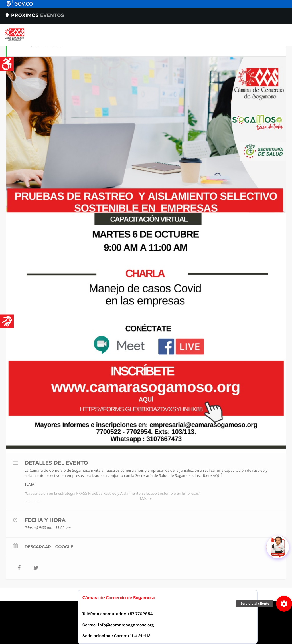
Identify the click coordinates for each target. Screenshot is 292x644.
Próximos (34, 16)
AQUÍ (217, 475)
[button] (284, 604)
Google (64, 547)
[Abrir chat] (278, 547)
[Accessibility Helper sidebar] (7, 64)
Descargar (38, 547)
